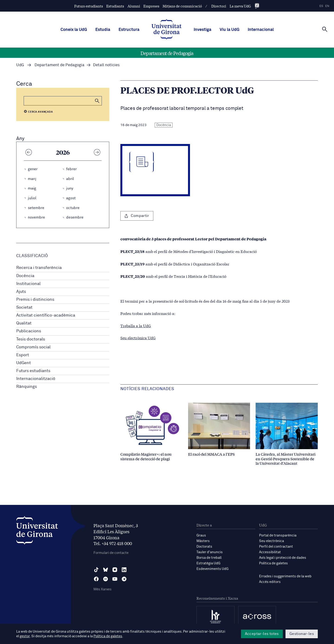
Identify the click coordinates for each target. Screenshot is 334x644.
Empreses (151, 6)
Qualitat (24, 323)
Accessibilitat (270, 552)
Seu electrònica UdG (138, 338)
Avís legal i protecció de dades (283, 558)
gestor (25, 636)
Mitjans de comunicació (182, 6)
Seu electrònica (271, 541)
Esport (23, 355)
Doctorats (204, 547)
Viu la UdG (230, 30)
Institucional (28, 284)
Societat (24, 307)
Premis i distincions (35, 300)
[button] (97, 101)
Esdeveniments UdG (212, 569)
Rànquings (27, 387)
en (327, 6)
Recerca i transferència (39, 268)
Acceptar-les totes (262, 634)
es (321, 6)
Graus (201, 535)
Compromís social (33, 347)
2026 (63, 152)
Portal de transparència (278, 535)
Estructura (129, 30)
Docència (25, 276)
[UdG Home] (167, 30)
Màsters (203, 541)
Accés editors (270, 582)
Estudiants (115, 6)
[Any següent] (97, 152)
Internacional (261, 30)
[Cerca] (325, 29)
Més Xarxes (103, 589)
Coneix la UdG (74, 30)
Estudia (103, 30)
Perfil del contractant (276, 547)
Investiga (202, 30)
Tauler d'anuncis (210, 552)
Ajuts (21, 292)
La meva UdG (240, 6)
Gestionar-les (302, 634)
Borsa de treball (209, 558)
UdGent (24, 363)
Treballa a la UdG (136, 325)
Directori (219, 6)
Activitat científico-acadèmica (46, 315)
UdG (20, 65)
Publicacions (29, 331)
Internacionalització (36, 379)
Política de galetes (273, 563)
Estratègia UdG (208, 563)
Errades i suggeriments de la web (285, 576)
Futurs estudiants (89, 6)
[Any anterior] (29, 152)
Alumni (134, 6)
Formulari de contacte (111, 553)
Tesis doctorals (31, 339)
